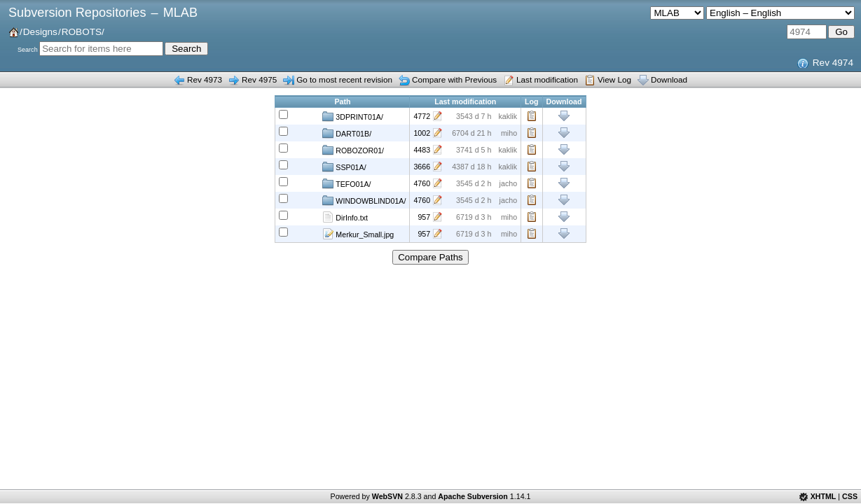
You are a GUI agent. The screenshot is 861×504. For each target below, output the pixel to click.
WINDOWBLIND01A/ (364, 200)
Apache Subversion (473, 496)
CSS (850, 496)
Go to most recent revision (344, 79)
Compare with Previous (454, 79)
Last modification (547, 79)
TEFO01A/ (346, 183)
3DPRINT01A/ (352, 116)
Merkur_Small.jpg (358, 234)
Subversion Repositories (77, 13)
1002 (422, 133)
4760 (422, 183)
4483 (422, 150)
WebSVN (387, 496)
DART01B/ (347, 133)
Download (669, 79)
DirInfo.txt (345, 217)
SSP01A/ (344, 167)
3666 (422, 167)
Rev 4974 (833, 63)
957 (424, 217)
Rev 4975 (259, 79)
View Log (614, 79)
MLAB (180, 13)
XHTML (824, 496)
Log (532, 116)
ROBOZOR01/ (353, 150)
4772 (422, 116)
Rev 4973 (205, 79)
